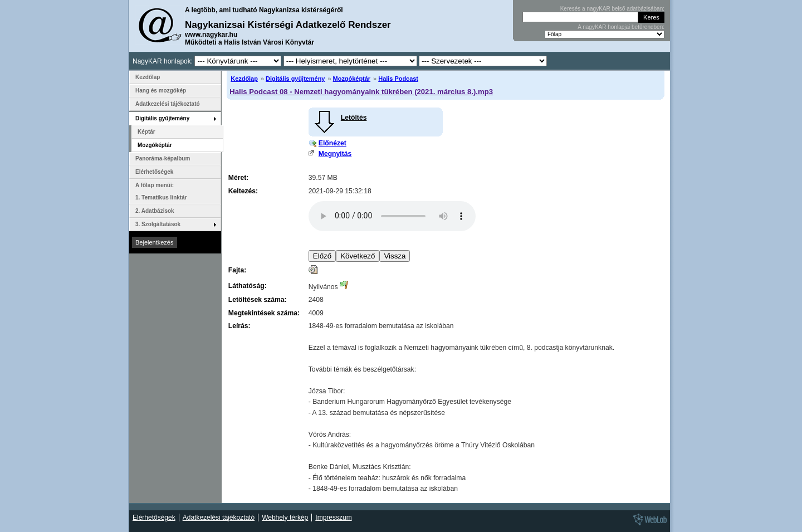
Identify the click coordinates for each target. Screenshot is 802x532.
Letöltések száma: (258, 300)
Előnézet (332, 143)
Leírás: (239, 326)
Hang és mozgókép (161, 91)
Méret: (238, 178)
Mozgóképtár (352, 79)
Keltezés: (243, 191)
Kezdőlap (244, 79)
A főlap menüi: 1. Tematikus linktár (161, 191)
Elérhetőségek (154, 172)
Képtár (146, 132)
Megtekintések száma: (264, 313)
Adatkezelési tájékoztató (168, 104)
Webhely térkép (285, 518)
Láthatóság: (248, 286)
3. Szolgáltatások (158, 224)
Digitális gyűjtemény (295, 79)
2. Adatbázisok (155, 211)
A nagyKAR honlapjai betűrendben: (621, 27)
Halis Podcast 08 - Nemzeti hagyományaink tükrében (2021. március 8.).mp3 (361, 92)
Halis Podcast (398, 79)
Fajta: (237, 270)
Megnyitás (335, 154)
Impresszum (333, 518)
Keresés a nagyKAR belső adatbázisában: (612, 9)
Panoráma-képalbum (163, 158)
